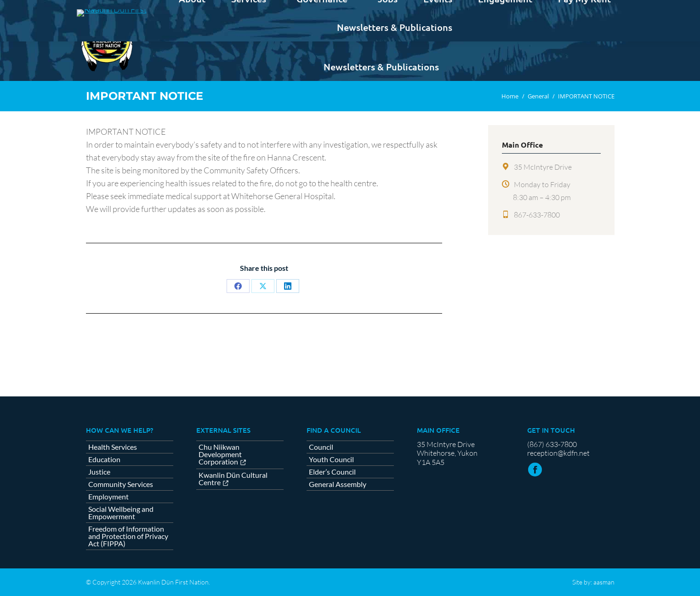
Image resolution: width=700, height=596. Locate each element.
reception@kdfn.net (558, 453)
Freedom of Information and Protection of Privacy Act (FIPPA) (128, 536)
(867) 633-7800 (552, 444)
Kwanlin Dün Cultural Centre (233, 479)
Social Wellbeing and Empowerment (121, 513)
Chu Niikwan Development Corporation (220, 455)
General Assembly (338, 484)
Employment (108, 497)
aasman (604, 582)
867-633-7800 (537, 215)
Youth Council (331, 459)
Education (104, 459)
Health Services (113, 447)
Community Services (121, 484)
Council (321, 447)
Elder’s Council (332, 472)
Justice (99, 472)
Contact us (592, 8)
